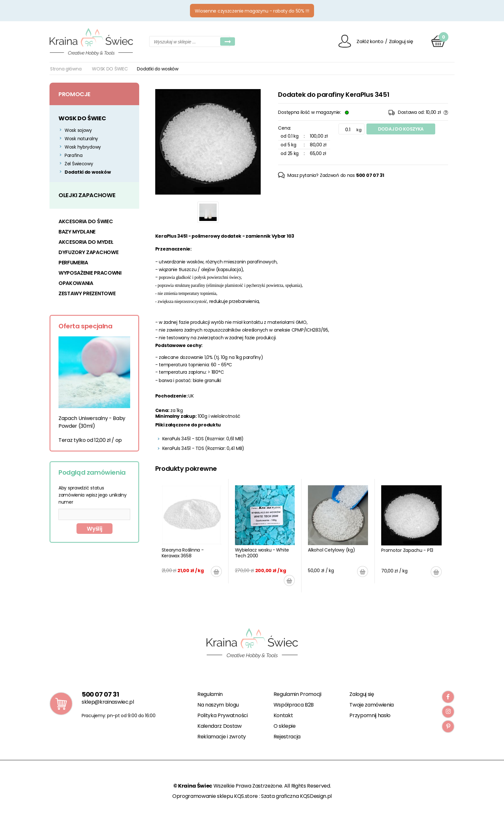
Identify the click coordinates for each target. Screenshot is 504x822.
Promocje (75, 94)
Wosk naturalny (81, 139)
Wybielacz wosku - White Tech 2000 (262, 553)
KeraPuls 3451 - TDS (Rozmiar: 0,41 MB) (203, 448)
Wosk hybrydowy (83, 147)
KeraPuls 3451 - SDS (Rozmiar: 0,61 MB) (203, 439)
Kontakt (283, 715)
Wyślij (94, 529)
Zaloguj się (401, 41)
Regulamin (210, 694)
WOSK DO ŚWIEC (110, 69)
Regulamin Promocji (297, 694)
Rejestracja (287, 737)
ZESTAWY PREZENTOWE (87, 293)
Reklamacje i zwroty (222, 737)
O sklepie (285, 726)
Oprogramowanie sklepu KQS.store (215, 796)
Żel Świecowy (79, 164)
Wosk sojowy (78, 130)
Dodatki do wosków (88, 172)
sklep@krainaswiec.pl (108, 702)
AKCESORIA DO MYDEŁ (86, 242)
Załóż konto (370, 41)
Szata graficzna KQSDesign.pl (296, 796)
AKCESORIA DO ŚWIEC (86, 221)
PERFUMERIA (73, 263)
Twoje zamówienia (372, 705)
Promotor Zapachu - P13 (407, 550)
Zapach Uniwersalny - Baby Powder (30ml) (92, 422)
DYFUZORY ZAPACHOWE (88, 252)
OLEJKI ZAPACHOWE (87, 195)
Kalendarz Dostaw (220, 726)
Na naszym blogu (218, 705)
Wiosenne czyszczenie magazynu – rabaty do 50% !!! (252, 11)
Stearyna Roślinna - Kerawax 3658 (183, 553)
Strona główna (66, 69)
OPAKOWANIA (76, 283)
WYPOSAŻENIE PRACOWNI (90, 273)
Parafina (74, 155)
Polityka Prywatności (223, 715)
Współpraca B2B (294, 705)
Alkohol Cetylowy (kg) (331, 550)
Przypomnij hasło (370, 715)
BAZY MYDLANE (77, 232)
